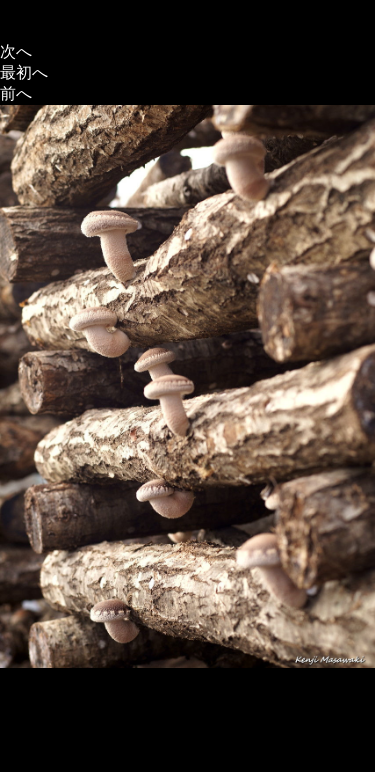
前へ (16, 93)
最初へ (24, 72)
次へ (16, 51)
